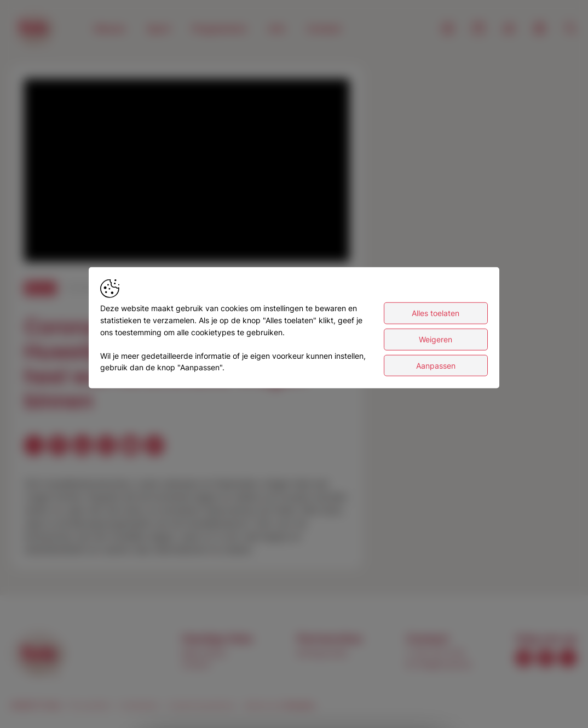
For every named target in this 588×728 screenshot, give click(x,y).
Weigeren (436, 345)
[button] (188, 172)
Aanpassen (436, 371)
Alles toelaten (436, 319)
